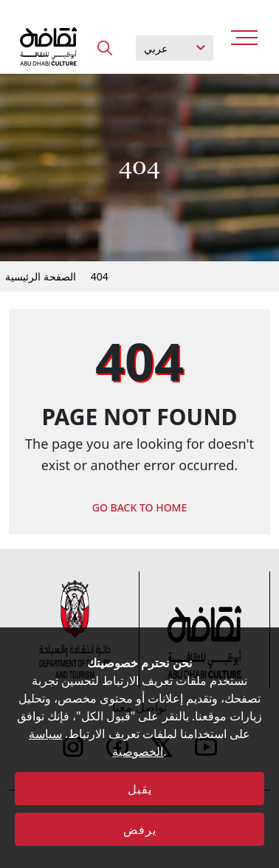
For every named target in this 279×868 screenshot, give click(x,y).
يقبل (140, 789)
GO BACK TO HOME (140, 507)
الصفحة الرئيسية (41, 276)
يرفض (140, 830)
